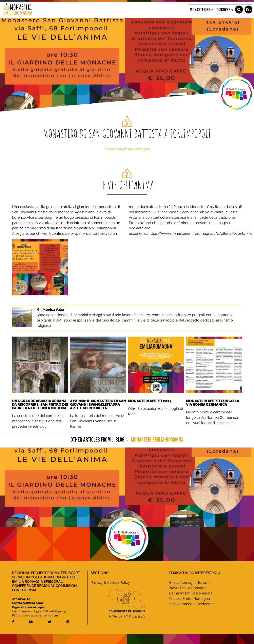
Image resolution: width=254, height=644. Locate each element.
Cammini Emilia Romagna (191, 593)
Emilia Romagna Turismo (190, 582)
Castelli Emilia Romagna (190, 599)
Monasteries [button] (202, 10)
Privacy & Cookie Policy (110, 582)
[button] (239, 10)
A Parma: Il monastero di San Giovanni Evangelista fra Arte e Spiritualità (98, 404)
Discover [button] (225, 10)
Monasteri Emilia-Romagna (127, 149)
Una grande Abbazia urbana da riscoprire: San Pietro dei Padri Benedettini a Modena (40, 404)
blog (120, 440)
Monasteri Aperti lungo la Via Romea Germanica (213, 403)
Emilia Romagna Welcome (192, 604)
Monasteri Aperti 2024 (150, 401)
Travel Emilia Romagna (188, 588)
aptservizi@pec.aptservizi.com (38, 615)
